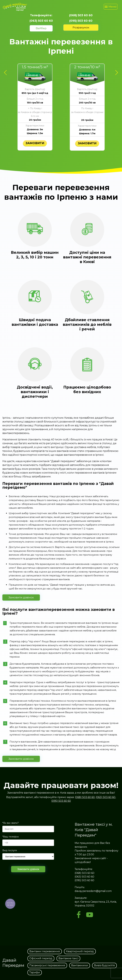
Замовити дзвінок (21, 597)
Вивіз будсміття (104, 965)
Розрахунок (81, 27)
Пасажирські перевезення (47, 965)
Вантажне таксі (68, 958)
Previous (7, 70)
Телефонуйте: (41, 15)
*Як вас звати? (11, 823)
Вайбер (41, 28)
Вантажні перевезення (45, 951)
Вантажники (80, 965)
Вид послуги (10, 850)
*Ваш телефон (11, 837)
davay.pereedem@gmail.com (93, 891)
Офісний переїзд (41, 958)
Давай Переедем (13, 963)
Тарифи (35, 972)
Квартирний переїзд (80, 951)
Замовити (35, 143)
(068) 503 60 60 (81, 15)
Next (115, 70)
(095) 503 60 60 (81, 21)
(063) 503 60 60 (41, 21)
